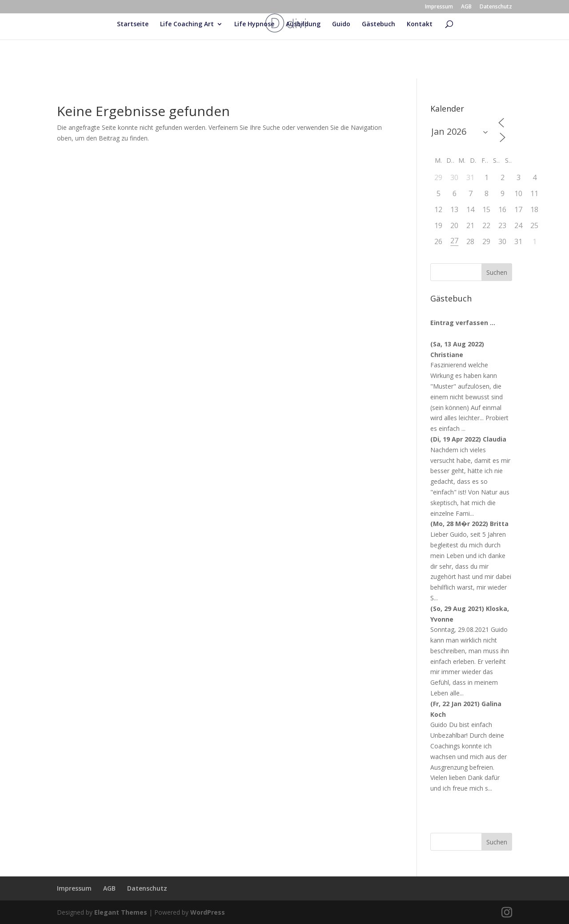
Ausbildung (303, 24)
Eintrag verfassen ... (463, 323)
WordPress (208, 912)
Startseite (133, 24)
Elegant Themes (121, 912)
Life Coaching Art (187, 24)
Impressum (439, 7)
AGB (466, 7)
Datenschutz (496, 7)
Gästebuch (379, 24)
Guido (341, 24)
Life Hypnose (254, 24)
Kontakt (420, 24)
